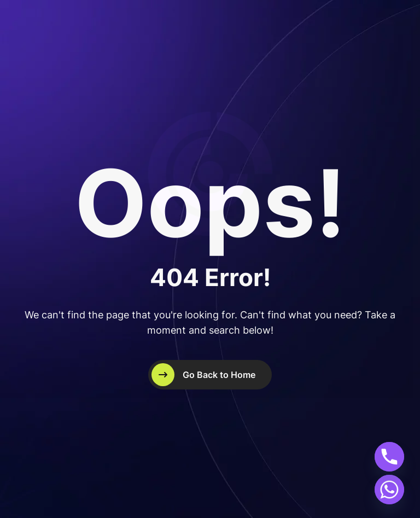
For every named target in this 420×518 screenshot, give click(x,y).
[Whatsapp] (389, 490)
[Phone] (389, 457)
